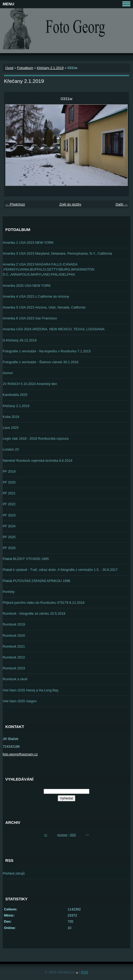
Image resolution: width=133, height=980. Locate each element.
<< (46, 835)
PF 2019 (9, 471)
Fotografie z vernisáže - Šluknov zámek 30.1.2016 (41, 362)
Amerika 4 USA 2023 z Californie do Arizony (36, 296)
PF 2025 (9, 537)
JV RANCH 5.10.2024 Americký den (30, 384)
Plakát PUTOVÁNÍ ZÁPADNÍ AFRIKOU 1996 (36, 581)
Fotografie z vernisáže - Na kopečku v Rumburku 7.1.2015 (47, 351)
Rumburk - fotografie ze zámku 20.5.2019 (34, 613)
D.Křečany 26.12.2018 (20, 340)
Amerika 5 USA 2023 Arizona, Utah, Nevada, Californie (44, 307)
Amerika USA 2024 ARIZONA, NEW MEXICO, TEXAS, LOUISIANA (54, 329)
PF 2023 (9, 515)
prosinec (62, 835)
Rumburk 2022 (14, 657)
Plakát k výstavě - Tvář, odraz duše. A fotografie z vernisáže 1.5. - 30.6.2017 (60, 570)
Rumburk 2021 (14, 646)
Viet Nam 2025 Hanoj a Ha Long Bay (31, 690)
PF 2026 (9, 548)
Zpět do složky (70, 204)
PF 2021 (9, 493)
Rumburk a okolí (15, 679)
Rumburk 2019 (14, 624)
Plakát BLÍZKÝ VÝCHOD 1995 (26, 559)
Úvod (9, 68)
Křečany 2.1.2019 (50, 68)
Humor (8, 373)
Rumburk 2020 (14, 635)
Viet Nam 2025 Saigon (20, 701)
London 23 (11, 449)
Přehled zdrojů (14, 873)
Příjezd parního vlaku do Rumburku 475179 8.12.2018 (43, 603)
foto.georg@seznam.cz (20, 754)
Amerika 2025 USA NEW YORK (27, 286)
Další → (122, 204)
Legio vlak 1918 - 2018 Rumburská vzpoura (36, 438)
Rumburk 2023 (14, 668)
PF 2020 (9, 482)
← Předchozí (15, 204)
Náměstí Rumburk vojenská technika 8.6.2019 (38, 461)
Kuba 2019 (11, 417)
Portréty (9, 592)
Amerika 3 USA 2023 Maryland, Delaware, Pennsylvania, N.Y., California (57, 253)
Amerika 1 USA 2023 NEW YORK (28, 243)
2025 (73, 835)
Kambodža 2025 (15, 395)
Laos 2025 (11, 428)
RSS (85, 972)
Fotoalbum (25, 68)
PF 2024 (9, 526)
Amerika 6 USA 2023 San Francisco (30, 318)
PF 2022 (9, 504)
